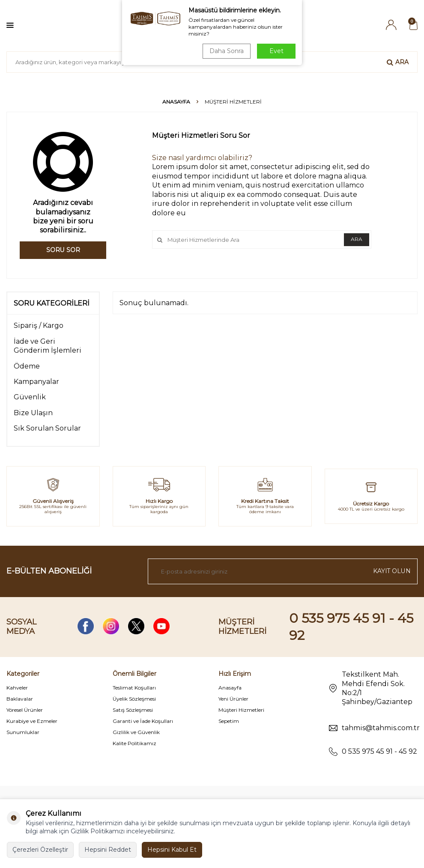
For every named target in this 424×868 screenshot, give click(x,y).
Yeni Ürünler (233, 699)
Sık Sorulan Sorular (47, 428)
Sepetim (229, 721)
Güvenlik (30, 397)
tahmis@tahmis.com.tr (381, 728)
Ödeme (27, 366)
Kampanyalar (36, 382)
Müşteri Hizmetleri (241, 710)
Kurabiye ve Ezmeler (32, 721)
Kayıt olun (392, 571)
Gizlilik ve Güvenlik (136, 732)
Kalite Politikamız (134, 743)
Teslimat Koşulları (134, 688)
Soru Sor (63, 250)
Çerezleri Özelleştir (40, 850)
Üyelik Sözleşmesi (134, 699)
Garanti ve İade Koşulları (143, 721)
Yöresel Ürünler (25, 710)
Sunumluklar (23, 732)
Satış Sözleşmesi (133, 710)
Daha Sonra (227, 51)
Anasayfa (176, 102)
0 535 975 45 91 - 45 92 (379, 751)
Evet (276, 51)
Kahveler (17, 688)
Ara (398, 62)
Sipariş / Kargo (39, 325)
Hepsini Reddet (108, 850)
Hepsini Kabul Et (172, 850)
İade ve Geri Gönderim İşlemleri (48, 346)
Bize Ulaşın (33, 413)
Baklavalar (20, 699)
